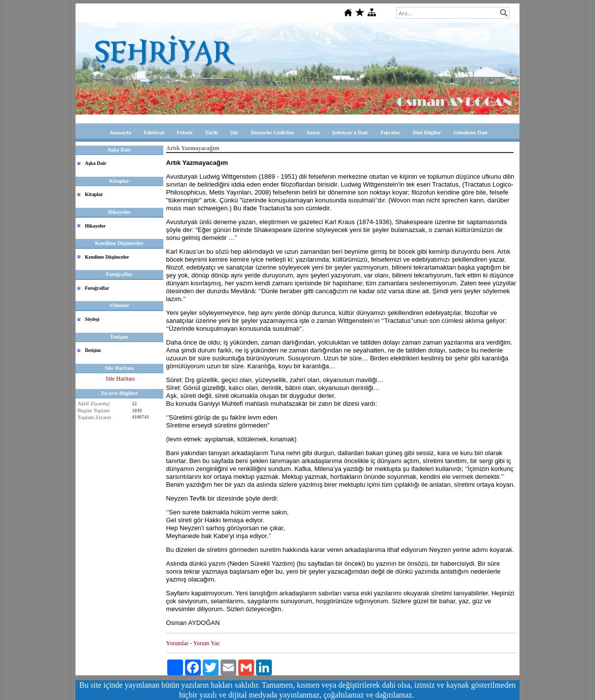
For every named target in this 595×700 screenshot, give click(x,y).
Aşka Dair (96, 163)
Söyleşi (92, 319)
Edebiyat (154, 132)
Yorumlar (177, 643)
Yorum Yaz (206, 643)
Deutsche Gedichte (272, 132)
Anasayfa (120, 132)
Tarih (211, 132)
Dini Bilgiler (427, 132)
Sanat (313, 132)
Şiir (234, 132)
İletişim (93, 350)
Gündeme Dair (471, 132)
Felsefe (185, 132)
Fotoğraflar (97, 288)
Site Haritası (120, 379)
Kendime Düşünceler (107, 257)
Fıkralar (391, 132)
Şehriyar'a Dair (350, 132)
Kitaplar (94, 194)
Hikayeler (95, 226)
